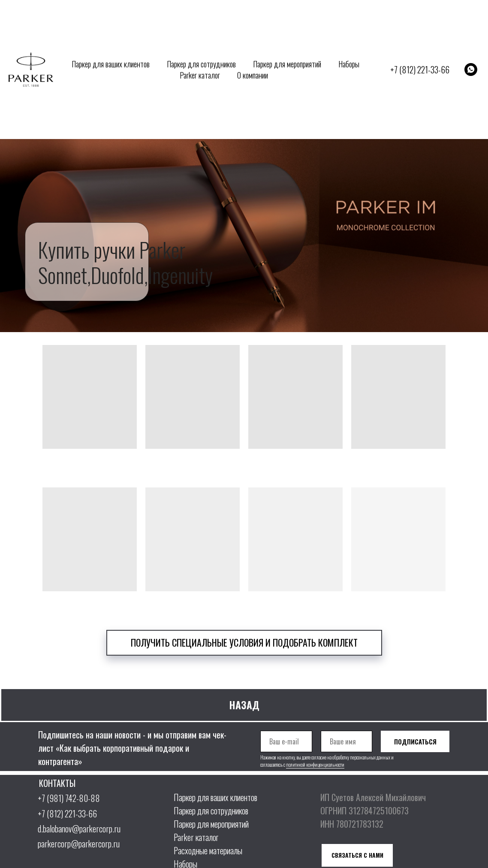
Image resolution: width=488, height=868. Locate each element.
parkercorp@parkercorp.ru (79, 844)
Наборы (349, 64)
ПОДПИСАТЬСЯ (415, 741)
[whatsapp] (471, 70)
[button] (244, 643)
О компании (253, 75)
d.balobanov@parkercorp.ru (79, 829)
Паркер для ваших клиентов (111, 64)
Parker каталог (200, 75)
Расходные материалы (208, 850)
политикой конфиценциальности (315, 765)
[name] (347, 741)
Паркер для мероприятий (287, 64)
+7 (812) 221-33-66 (420, 70)
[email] (286, 741)
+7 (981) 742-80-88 (69, 798)
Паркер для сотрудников (201, 64)
